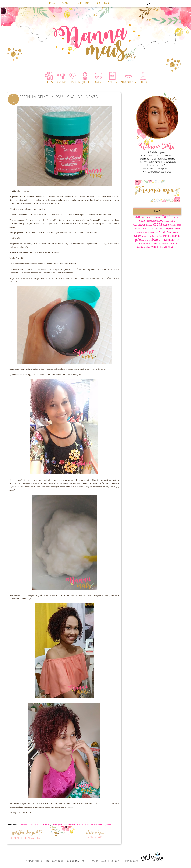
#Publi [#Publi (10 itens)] (138, 217)
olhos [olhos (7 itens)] (161, 236)
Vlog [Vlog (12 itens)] (161, 247)
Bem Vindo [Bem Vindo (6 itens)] (157, 217)
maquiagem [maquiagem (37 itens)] (171, 228)
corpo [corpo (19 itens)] (158, 221)
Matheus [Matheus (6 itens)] (139, 233)
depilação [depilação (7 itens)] (149, 225)
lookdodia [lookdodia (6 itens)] (151, 229)
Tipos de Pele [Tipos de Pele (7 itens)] (173, 244)
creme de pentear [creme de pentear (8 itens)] (169, 221)
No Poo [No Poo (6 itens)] (156, 236)
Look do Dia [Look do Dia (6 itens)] (143, 229)
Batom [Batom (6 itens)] (143, 217)
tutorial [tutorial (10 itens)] (140, 247)
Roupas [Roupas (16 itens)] (158, 243)
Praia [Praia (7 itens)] (143, 240)
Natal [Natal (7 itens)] (151, 236)
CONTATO (104, 3)
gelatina (71, 825)
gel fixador (63, 825)
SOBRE (67, 3)
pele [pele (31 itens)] (138, 240)
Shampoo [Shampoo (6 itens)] (165, 244)
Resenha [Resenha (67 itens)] (159, 239)
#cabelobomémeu (26, 825)
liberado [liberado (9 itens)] (178, 225)
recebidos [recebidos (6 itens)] (148, 240)
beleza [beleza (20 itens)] (149, 217)
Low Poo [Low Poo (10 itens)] (158, 229)
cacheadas (46, 825)
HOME (52, 3)
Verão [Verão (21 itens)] (154, 247)
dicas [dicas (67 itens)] (158, 224)
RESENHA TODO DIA (94, 825)
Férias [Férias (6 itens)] (172, 225)
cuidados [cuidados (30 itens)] (139, 224)
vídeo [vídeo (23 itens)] (167, 247)
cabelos (38, 825)
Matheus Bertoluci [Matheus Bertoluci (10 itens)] (150, 232)
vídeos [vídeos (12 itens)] (174, 247)
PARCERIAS (84, 3)
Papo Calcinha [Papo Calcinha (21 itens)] (171, 236)
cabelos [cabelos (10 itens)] (176, 217)
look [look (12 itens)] (137, 229)
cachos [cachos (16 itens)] (143, 221)
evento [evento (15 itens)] (166, 225)
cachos (54, 825)
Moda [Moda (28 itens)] (163, 232)
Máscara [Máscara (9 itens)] (145, 236)
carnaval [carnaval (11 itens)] (151, 221)
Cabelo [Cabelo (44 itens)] (167, 217)
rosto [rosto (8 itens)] (151, 244)
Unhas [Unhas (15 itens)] (147, 247)
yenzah (108, 825)
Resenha (79, 825)
